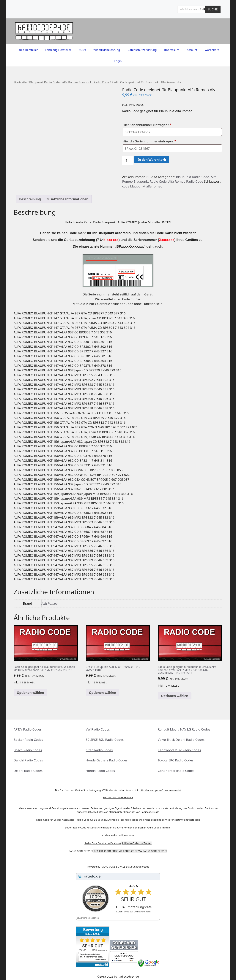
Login (118, 61)
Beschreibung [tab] (30, 199)
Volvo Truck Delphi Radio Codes (181, 740)
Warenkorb (212, 50)
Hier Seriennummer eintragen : (148, 125)
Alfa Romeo (50, 603)
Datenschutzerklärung (142, 50)
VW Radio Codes (98, 729)
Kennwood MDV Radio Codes (179, 750)
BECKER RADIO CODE (106, 851)
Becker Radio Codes (28, 740)
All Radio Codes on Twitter (137, 843)
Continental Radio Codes (176, 771)
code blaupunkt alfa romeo (142, 186)
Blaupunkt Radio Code (44, 82)
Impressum (172, 50)
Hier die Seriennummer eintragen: (150, 141)
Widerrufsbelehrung (107, 50)
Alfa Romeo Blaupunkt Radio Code (86, 82)
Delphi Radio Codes (28, 771)
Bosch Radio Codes (28, 750)
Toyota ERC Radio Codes (176, 760)
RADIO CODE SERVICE (81, 851)
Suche (213, 9)
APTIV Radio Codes (28, 729)
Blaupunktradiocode (138, 867)
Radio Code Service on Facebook (103, 843)
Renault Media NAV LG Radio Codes (184, 729)
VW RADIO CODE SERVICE (153, 851)
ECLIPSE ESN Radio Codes (105, 740)
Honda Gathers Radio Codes (107, 760)
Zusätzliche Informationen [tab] (67, 199)
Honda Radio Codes (100, 771)
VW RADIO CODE (128, 851)
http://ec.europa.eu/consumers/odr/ (160, 790)
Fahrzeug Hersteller (58, 50)
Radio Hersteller (27, 50)
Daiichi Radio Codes (28, 760)
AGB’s (82, 50)
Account (192, 50)
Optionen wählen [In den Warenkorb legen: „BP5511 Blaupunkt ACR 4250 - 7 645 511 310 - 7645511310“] (103, 693)
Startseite (20, 82)
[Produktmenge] (128, 160)
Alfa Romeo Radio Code (186, 181)
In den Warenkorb (152, 160)
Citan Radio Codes (99, 750)
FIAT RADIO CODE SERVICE (118, 797)
